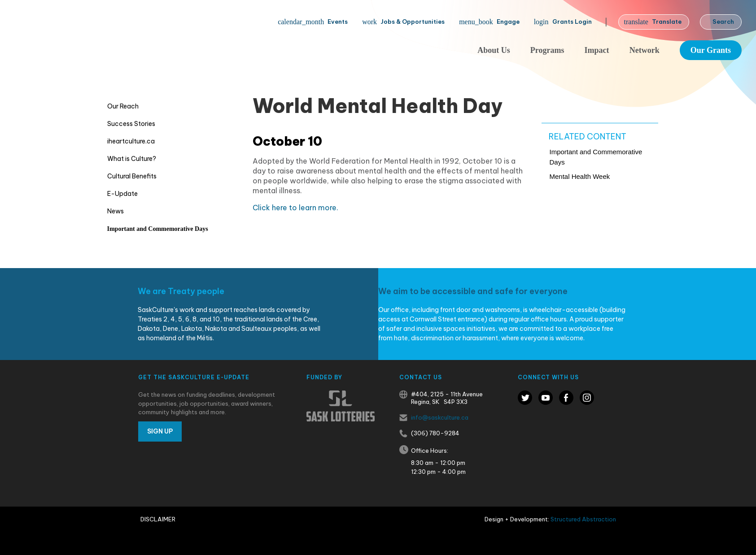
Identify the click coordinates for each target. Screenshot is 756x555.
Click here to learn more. (296, 208)
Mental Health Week (580, 176)
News (116, 211)
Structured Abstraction (583, 519)
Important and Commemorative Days (158, 229)
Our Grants (711, 50)
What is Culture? (132, 159)
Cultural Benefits (132, 176)
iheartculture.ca (131, 141)
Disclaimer (158, 519)
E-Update (122, 194)
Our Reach (123, 106)
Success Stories (131, 124)
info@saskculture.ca (440, 417)
